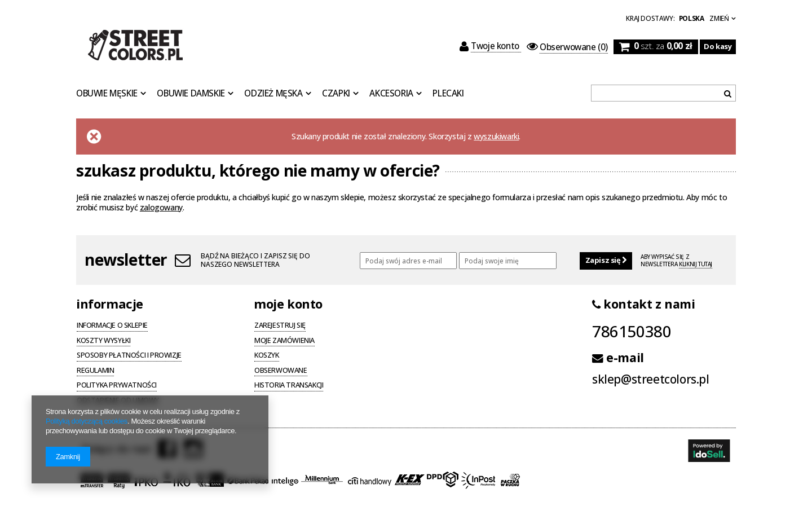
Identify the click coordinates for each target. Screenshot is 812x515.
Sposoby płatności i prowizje (129, 356)
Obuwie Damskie (191, 94)
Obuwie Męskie (107, 94)
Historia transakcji (289, 386)
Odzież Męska (273, 94)
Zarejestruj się (280, 326)
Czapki (336, 94)
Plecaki (448, 94)
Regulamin (95, 371)
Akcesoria (391, 94)
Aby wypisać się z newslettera (676, 261)
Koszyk (267, 356)
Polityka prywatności (117, 386)
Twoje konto (491, 46)
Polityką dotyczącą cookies (87, 421)
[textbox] (663, 93)
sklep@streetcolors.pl (651, 379)
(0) (567, 47)
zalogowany (161, 207)
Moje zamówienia (284, 341)
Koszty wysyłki (103, 341)
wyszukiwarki (496, 136)
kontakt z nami (644, 304)
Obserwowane (281, 371)
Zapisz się (606, 260)
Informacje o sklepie (112, 326)
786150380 (632, 331)
